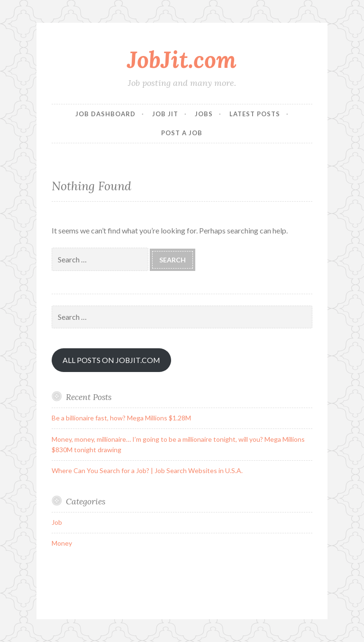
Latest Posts (255, 114)
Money (62, 543)
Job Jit (165, 114)
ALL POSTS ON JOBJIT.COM (111, 360)
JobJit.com (182, 59)
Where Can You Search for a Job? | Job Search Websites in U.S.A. (147, 470)
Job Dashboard (105, 114)
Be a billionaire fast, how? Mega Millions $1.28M (121, 418)
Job (57, 522)
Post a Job (182, 133)
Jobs (204, 114)
